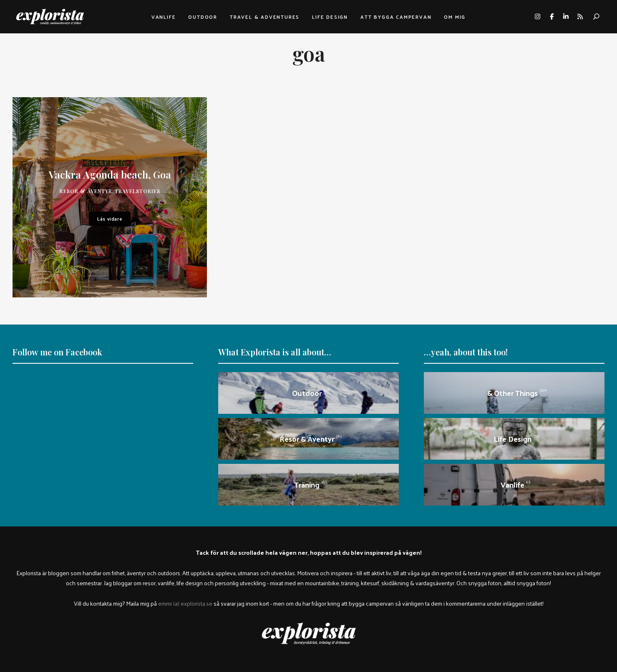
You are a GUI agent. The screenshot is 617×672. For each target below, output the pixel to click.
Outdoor (203, 17)
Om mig (455, 17)
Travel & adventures (265, 17)
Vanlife (164, 17)
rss (580, 17)
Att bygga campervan (396, 17)
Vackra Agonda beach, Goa (110, 174)
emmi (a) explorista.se (185, 603)
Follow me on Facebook (57, 352)
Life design (330, 17)
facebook (552, 17)
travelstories (137, 191)
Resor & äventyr (86, 191)
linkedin (566, 17)
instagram (537, 17)
